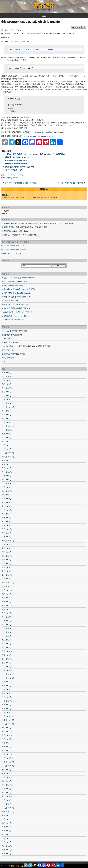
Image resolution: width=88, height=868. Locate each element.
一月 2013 (6, 804)
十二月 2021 (7, 453)
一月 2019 (6, 537)
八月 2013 (6, 777)
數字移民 (5, 354)
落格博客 (44, 5)
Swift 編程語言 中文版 (10, 346)
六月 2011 (6, 850)
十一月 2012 (7, 812)
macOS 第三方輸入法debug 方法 (14, 281)
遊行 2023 (6, 419)
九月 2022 (6, 434)
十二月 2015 (7, 674)
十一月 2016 (7, 632)
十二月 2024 (7, 403)
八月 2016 (6, 644)
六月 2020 (6, 495)
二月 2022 (6, 445)
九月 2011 (6, 846)
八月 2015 (6, 689)
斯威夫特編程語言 (9, 358)
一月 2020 (6, 510)
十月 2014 (6, 728)
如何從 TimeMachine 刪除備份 (13, 285)
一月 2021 (6, 480)
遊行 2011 (6, 854)
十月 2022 (6, 430)
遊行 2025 (6, 392)
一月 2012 (6, 842)
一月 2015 (6, 716)
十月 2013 (6, 770)
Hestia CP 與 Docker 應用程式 (13, 320)
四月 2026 (6, 373)
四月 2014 (6, 747)
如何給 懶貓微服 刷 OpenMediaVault (16, 293)
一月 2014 (6, 758)
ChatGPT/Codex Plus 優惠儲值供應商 (16, 223)
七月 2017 (6, 602)
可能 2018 (6, 564)
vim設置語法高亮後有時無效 (16, 164)
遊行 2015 (6, 709)
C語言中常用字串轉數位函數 (16, 160)
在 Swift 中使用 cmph (14, 170)
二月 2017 (6, 621)
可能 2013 (6, 789)
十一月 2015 (7, 678)
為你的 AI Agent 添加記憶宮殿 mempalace (18, 278)
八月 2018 (6, 552)
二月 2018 (6, 575)
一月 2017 (6, 625)
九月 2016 (6, 640)
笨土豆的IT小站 (8, 350)
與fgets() (9, 178)
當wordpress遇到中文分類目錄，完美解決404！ (23, 183)
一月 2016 (6, 670)
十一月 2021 (7, 457)
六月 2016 (6, 651)
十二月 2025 (7, 376)
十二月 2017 (7, 583)
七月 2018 (6, 556)
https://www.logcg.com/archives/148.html (39, 136)
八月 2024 (6, 411)
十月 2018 (6, 544)
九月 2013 (6, 773)
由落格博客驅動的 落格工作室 (13, 245)
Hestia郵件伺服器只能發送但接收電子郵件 (18, 312)
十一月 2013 (7, 766)
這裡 (25, 128)
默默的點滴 (6, 335)
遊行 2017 (6, 617)
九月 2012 (6, 815)
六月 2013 (6, 785)
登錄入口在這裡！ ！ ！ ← (12, 253)
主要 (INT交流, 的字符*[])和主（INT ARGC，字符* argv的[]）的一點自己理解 (35, 154)
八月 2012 (6, 819)
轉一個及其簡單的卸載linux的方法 (70, 183)
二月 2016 (6, 667)
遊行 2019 (6, 533)
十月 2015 (6, 682)
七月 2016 (6, 647)
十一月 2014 (7, 724)
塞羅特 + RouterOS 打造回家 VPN (15, 304)
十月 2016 (6, 636)
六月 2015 (6, 697)
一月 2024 (6, 415)
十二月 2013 (7, 762)
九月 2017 (6, 594)
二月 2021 (6, 476)
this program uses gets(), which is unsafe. (31, 22)
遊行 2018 (6, 571)
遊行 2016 (6, 663)
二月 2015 (6, 712)
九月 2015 (6, 686)
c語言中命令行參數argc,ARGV (17, 157)
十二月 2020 (7, 483)
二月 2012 (6, 838)
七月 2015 (6, 693)
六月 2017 (6, 605)
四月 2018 (6, 567)
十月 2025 (6, 380)
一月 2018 (6, 579)
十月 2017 (6, 590)
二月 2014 (6, 754)
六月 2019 (6, 521)
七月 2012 (6, 823)
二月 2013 (6, 800)
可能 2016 (6, 655)
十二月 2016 (7, 628)
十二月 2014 (7, 720)
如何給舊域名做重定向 (10, 301)
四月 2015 (6, 705)
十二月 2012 (7, 808)
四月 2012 (6, 831)
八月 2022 (6, 438)
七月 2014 (6, 735)
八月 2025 (6, 388)
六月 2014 (6, 739)
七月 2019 (6, 518)
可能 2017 (6, 609)
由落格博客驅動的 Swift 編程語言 (14, 249)
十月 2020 (6, 487)
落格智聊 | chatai (8, 231)
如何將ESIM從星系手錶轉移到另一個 (16, 297)
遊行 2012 (6, 834)
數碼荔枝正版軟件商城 (10, 227)
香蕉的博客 (6, 339)
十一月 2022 (7, 426)
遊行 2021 (6, 472)
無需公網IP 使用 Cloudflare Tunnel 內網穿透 (19, 289)
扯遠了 (4, 361)
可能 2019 (6, 525)
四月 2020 (6, 502)
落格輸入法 (6, 342)
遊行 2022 (6, 441)
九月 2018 (6, 548)
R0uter (6, 195)
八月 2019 (6, 514)
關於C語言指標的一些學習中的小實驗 (20, 167)
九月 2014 (6, 731)
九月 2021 (6, 460)
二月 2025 (6, 396)
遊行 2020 (6, 506)
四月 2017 (6, 613)
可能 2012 (6, 827)
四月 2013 (6, 793)
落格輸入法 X (7, 235)
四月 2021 (6, 468)
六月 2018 (6, 560)
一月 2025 (6, 399)
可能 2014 (6, 743)
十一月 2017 (7, 586)
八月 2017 (6, 598)
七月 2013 (6, 781)
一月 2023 (6, 422)
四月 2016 (6, 659)
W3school (6, 331)
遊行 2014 (6, 750)
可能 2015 (6, 701)
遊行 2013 (6, 796)
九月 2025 (6, 384)
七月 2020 (6, 491)
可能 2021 (6, 464)
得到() (15, 178)
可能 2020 (6, 499)
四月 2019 (6, 529)
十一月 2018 (7, 541)
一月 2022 (6, 449)
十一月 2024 (7, 407)
